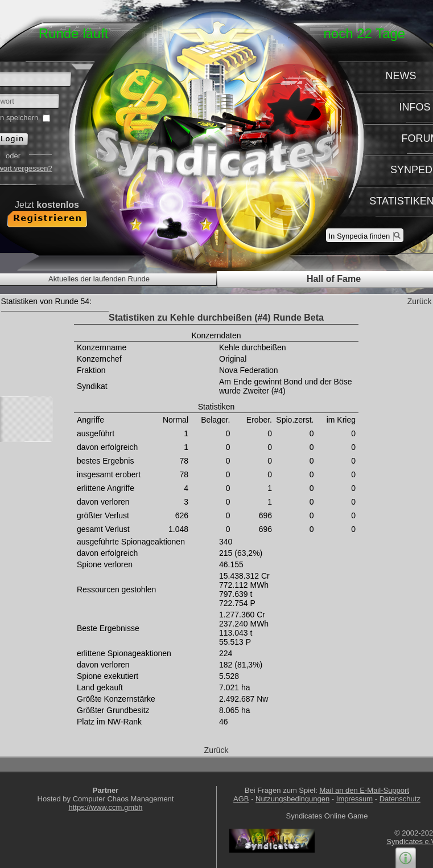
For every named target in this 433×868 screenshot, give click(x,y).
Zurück (420, 301)
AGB (241, 799)
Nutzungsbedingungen (292, 799)
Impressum (354, 799)
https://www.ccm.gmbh (105, 807)
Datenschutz (400, 799)
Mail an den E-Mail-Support (364, 790)
